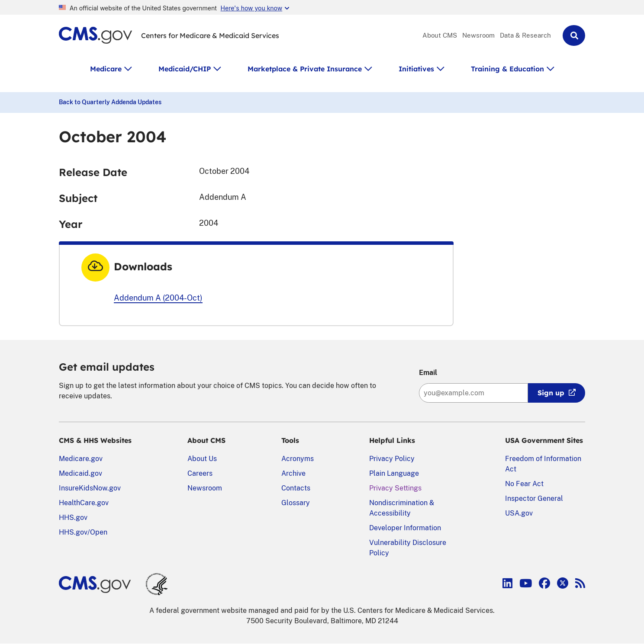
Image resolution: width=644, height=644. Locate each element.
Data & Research (525, 35)
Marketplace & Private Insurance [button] (305, 69)
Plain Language (394, 473)
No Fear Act (524, 484)
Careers (200, 473)
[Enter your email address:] (473, 393)
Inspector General (534, 498)
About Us (202, 459)
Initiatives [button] (416, 69)
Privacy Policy (392, 459)
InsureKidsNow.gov (90, 488)
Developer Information (405, 528)
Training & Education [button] (507, 69)
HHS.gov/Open (83, 532)
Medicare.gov (81, 459)
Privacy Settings (395, 488)
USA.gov (519, 513)
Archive (293, 473)
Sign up (551, 393)
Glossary (296, 503)
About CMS (440, 35)
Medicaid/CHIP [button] (185, 69)
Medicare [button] (106, 69)
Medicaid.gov (80, 473)
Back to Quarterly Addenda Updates (110, 102)
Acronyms (298, 459)
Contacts (296, 488)
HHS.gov (73, 517)
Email (428, 373)
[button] (574, 35)
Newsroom (478, 35)
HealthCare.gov (84, 503)
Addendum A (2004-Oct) (158, 298)
